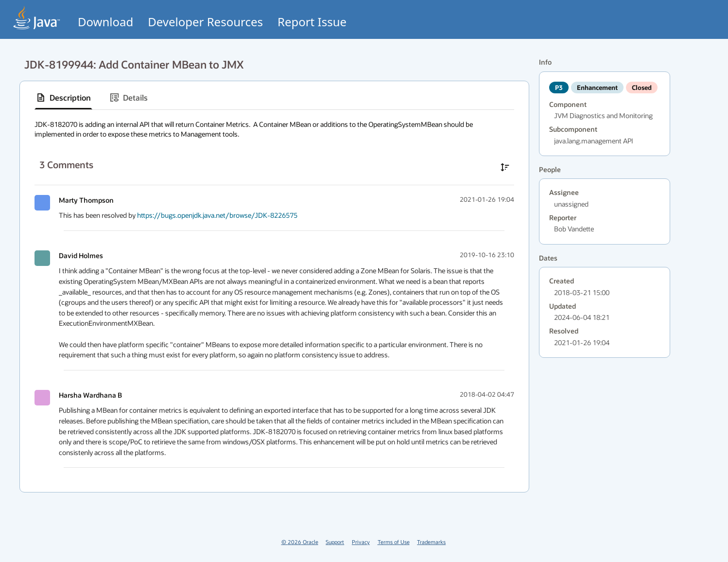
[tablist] (274, 98)
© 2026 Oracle (300, 542)
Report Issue (312, 22)
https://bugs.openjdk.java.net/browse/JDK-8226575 (217, 215)
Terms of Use (394, 542)
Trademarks (431, 542)
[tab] (63, 98)
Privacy (361, 542)
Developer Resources (205, 22)
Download (105, 22)
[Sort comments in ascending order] (505, 167)
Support (335, 542)
